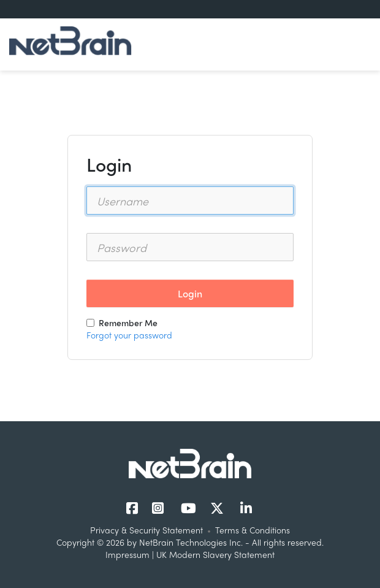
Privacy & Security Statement (146, 530)
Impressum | (131, 554)
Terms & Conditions (253, 530)
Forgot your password (129, 335)
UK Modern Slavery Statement (215, 554)
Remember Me (122, 323)
